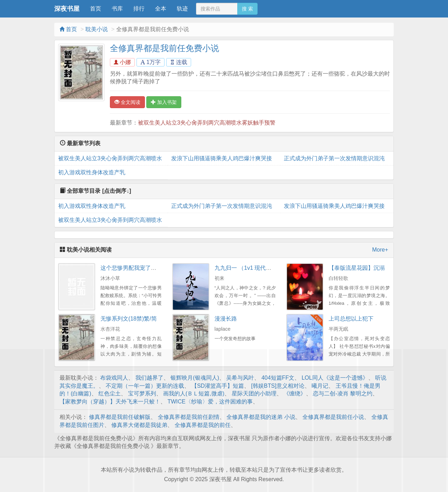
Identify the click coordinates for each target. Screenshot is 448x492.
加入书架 (164, 102)
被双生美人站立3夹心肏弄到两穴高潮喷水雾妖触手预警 (207, 123)
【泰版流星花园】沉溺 (357, 268)
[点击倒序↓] (117, 191)
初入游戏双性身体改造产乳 (92, 172)
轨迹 (182, 9)
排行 (139, 9)
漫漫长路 (226, 319)
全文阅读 (127, 102)
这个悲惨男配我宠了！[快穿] (136, 268)
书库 (117, 9)
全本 (161, 9)
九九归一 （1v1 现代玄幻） (249, 268)
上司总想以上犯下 (351, 319)
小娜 (122, 62)
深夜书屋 (67, 9)
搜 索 (247, 9)
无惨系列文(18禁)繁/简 (129, 319)
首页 (96, 9)
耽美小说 (97, 29)
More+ (380, 250)
